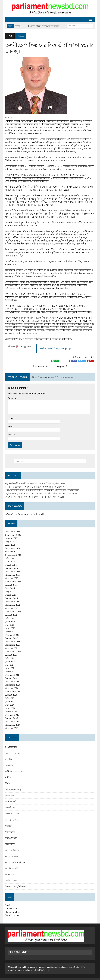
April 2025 (10, 542)
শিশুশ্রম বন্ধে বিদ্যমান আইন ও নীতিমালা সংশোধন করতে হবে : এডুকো (34, 494)
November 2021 (12, 642)
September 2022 (13, 608)
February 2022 (12, 632)
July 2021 (9, 655)
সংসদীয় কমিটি (11, 865)
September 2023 (13, 579)
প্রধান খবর (9, 792)
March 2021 (11, 668)
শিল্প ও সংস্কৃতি (11, 835)
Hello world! (38, 511)
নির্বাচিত (9, 780)
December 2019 (12, 718)
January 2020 (11, 715)
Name (10, 415)
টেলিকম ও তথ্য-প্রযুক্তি (15, 768)
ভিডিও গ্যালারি (12, 817)
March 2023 (11, 592)
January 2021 (11, 675)
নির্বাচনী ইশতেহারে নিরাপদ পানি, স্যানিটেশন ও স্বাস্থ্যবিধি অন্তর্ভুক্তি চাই (34, 484)
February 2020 (12, 712)
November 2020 (12, 682)
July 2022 (9, 615)
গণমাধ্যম (9, 762)
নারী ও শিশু (10, 774)
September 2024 (13, 552)
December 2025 (12, 529)
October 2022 (11, 605)
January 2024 (11, 565)
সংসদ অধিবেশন (12, 847)
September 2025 (13, 532)
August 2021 (11, 652)
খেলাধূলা (9, 756)
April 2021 (10, 665)
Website (11, 431)
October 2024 (11, 548)
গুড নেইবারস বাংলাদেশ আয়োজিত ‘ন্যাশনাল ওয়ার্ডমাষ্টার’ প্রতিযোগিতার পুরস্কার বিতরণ (42, 487)
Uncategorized (11, 744)
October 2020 (11, 685)
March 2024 (11, 562)
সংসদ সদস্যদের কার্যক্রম (15, 859)
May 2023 (10, 589)
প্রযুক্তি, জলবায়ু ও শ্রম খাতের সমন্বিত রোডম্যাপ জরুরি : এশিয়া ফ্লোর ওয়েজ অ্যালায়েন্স (41, 490)
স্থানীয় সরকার (11, 877)
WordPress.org (12, 912)
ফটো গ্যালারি (11, 798)
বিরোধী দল (10, 805)
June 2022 (10, 618)
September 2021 (13, 648)
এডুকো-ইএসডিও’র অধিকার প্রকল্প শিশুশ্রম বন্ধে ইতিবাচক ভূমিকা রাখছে (35, 480)
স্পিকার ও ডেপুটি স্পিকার (16, 883)
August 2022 (11, 612)
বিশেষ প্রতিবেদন (12, 811)
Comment (12, 395)
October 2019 (11, 725)
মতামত (8, 823)
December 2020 (12, 679)
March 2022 (11, 629)
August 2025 (11, 535)
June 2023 (10, 585)
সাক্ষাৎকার (9, 871)
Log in (8, 902)
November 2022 (12, 602)
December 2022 (12, 598)
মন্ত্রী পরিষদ (10, 829)
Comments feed (12, 909)
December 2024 (12, 545)
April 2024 (10, 558)
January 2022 (11, 635)
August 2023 (11, 582)
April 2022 (10, 625)
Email (10, 423)
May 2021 (10, 662)
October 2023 (11, 575)
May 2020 (10, 702)
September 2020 (13, 688)
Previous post (41, 363)
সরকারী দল (10, 841)
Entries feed (11, 906)
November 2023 (12, 572)
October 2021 (11, 645)
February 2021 (12, 672)
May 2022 (10, 622)
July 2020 (9, 695)
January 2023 (11, 595)
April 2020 (10, 705)
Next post (61, 363)
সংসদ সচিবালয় (12, 853)
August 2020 (11, 692)
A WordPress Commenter (17, 511)
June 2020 (10, 698)
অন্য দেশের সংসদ (12, 750)
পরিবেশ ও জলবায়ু (13, 786)
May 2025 (10, 539)
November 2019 (12, 722)
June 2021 (10, 658)
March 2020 (11, 708)
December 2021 (12, 638)
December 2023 (12, 568)
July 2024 (9, 555)
